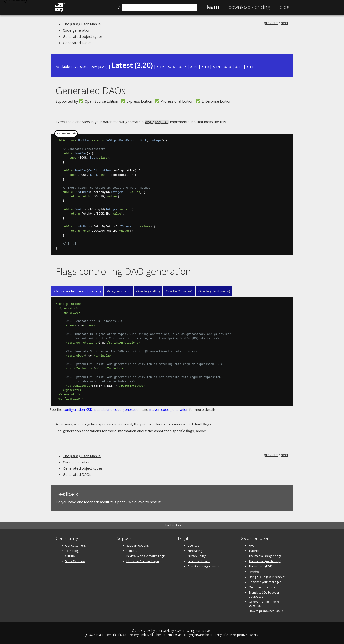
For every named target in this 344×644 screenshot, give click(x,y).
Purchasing (195, 550)
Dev (94, 66)
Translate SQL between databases (264, 594)
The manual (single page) (266, 555)
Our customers (75, 545)
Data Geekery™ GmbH (171, 630)
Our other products (262, 587)
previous (271, 23)
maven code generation (169, 409)
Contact (132, 550)
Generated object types (83, 36)
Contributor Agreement (203, 566)
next (285, 23)
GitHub (70, 555)
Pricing (249, 7)
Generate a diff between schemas (265, 603)
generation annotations (82, 430)
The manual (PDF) (260, 566)
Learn (213, 7)
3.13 (228, 66)
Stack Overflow (75, 561)
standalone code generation (117, 409)
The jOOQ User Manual (82, 24)
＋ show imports (66, 133)
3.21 (103, 66)
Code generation (77, 30)
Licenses (193, 545)
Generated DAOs (77, 43)
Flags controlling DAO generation (123, 271)
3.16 (194, 66)
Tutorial (254, 550)
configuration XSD (78, 409)
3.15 (205, 66)
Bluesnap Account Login (143, 561)
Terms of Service (199, 561)
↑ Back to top (172, 525)
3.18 (172, 66)
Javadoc (254, 571)
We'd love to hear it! (145, 501)
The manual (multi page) (265, 561)
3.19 (160, 66)
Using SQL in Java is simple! (267, 576)
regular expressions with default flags (180, 424)
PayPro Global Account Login (146, 555)
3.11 (250, 66)
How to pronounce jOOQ (266, 610)
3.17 (183, 66)
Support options (137, 545)
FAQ (252, 545)
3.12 (239, 66)
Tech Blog (72, 550)
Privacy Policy (197, 555)
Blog (285, 7)
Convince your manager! (265, 581)
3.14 (216, 66)
